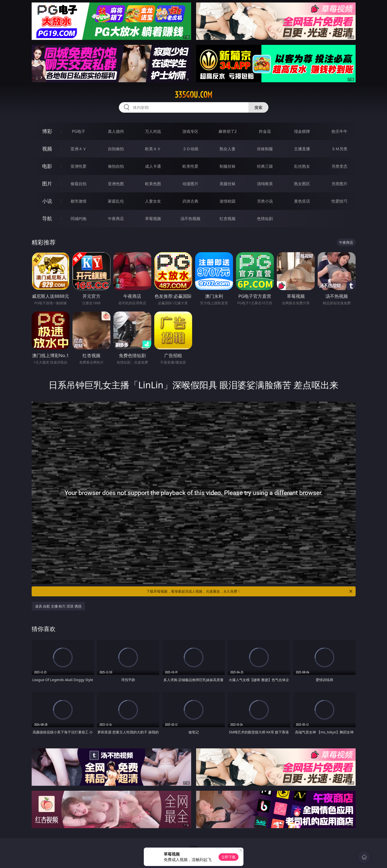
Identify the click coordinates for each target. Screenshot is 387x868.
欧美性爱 (190, 166)
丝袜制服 (265, 149)
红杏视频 (228, 219)
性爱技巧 (339, 201)
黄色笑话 (302, 201)
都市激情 (78, 201)
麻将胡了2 (228, 131)
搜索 (258, 107)
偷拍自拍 (116, 166)
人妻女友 (153, 201)
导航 (47, 218)
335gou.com (193, 95)
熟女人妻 (228, 149)
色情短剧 (265, 219)
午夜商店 (116, 219)
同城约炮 (78, 219)
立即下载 (229, 857)
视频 (47, 149)
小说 (47, 201)
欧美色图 (153, 184)
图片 (47, 184)
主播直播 (302, 149)
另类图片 (339, 184)
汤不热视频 (190, 219)
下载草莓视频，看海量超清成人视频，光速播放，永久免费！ (250, 591)
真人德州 (116, 131)
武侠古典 (190, 201)
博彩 (47, 131)
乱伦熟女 (302, 166)
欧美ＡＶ (153, 149)
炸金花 (265, 131)
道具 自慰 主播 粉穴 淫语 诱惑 (58, 606)
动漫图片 (190, 184)
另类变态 (339, 166)
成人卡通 (153, 166)
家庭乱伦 (116, 201)
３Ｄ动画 (190, 149)
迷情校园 (228, 201)
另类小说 (265, 201)
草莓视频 (153, 219)
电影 (47, 166)
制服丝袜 (228, 166)
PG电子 (79, 131)
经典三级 (265, 166)
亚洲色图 (116, 184)
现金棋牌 (302, 131)
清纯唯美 (265, 184)
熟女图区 (302, 184)
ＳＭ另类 (339, 149)
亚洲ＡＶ (78, 149)
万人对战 (153, 131)
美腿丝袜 (228, 184)
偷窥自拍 (78, 184)
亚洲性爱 (78, 166)
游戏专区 (190, 131)
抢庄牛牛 (339, 131)
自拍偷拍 (116, 149)
